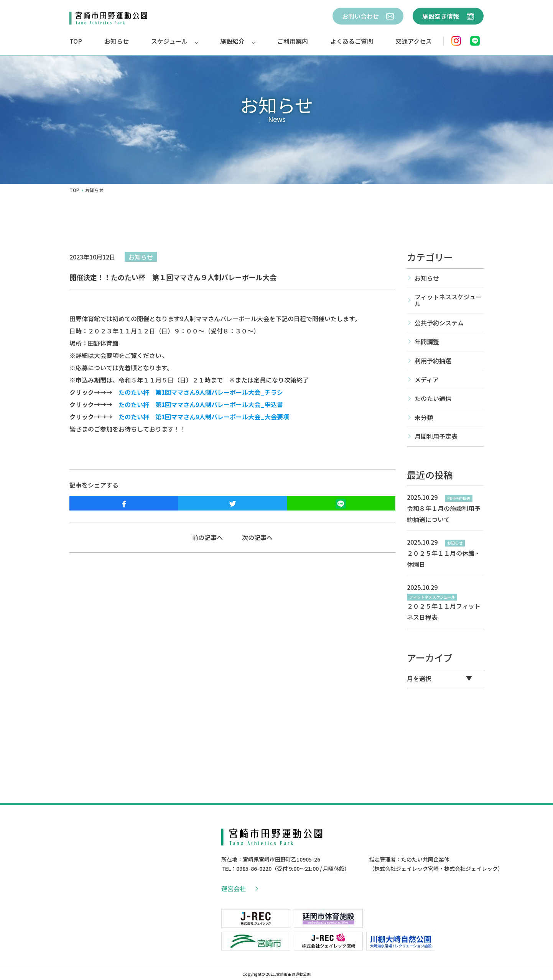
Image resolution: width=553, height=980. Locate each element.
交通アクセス (414, 41)
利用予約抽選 (433, 361)
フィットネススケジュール (448, 300)
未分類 (424, 417)
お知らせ (117, 41)
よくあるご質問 (352, 41)
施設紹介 (232, 41)
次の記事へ (257, 537)
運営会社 (239, 888)
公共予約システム (439, 323)
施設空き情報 (448, 16)
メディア (427, 379)
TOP (76, 41)
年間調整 (427, 341)
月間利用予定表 (436, 436)
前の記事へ (207, 537)
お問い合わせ (368, 16)
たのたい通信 (433, 398)
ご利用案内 (293, 41)
